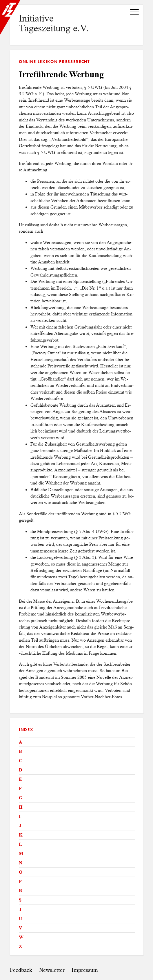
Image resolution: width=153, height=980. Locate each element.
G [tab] (21, 798)
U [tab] (21, 919)
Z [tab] (20, 946)
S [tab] (20, 900)
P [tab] (20, 881)
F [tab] (20, 788)
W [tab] (21, 937)
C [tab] (21, 761)
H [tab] (21, 807)
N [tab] (21, 863)
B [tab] (20, 751)
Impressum (85, 970)
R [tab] (21, 891)
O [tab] (21, 872)
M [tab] (21, 854)
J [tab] (20, 826)
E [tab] (20, 779)
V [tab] (21, 928)
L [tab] (20, 844)
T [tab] (20, 909)
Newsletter (52, 970)
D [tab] (21, 770)
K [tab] (21, 835)
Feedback (21, 970)
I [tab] (20, 816)
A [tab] (21, 742)
